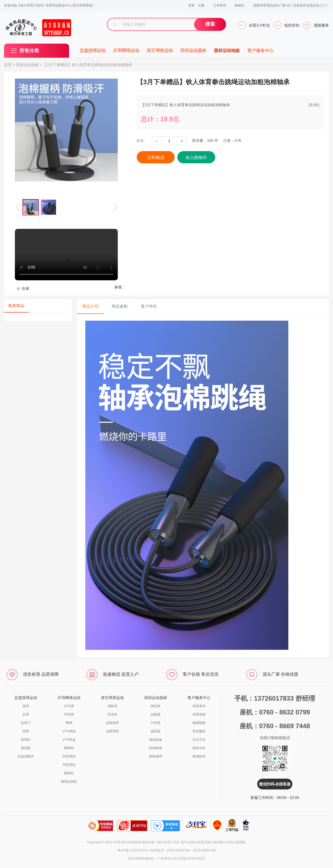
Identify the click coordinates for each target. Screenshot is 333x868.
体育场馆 (199, 714)
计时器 (156, 723)
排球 (26, 731)
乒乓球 (69, 706)
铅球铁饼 (156, 748)
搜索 (210, 24)
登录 (191, 5)
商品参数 (120, 306)
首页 (8, 65)
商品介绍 (90, 306)
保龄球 (112, 706)
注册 (201, 5)
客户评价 (149, 306)
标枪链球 (156, 756)
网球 (69, 723)
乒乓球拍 (69, 731)
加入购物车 (196, 157)
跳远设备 (156, 740)
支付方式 (199, 740)
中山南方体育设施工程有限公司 (207, 842)
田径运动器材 (193, 51)
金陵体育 (112, 723)
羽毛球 (69, 714)
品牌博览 (112, 731)
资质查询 (199, 706)
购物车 (240, 5)
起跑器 (156, 714)
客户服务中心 (260, 51)
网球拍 (69, 748)
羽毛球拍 (69, 756)
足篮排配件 (26, 756)
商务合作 (199, 748)
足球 (26, 714)
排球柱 (26, 740)
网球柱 (69, 773)
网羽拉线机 (69, 782)
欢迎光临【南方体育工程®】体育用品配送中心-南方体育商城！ (50, 5)
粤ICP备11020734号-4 (133, 850)
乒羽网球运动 (126, 51)
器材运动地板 (227, 51)
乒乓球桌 (69, 740)
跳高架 (156, 731)
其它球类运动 (160, 51)
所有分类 (29, 51)
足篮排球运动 (93, 51)
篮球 (26, 706)
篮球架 (26, 748)
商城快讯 (199, 756)
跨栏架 (156, 706)
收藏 (23, 288)
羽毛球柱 (69, 765)
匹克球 (112, 714)
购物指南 (199, 723)
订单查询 (220, 5)
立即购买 (156, 157)
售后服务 (199, 731)
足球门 (26, 723)
